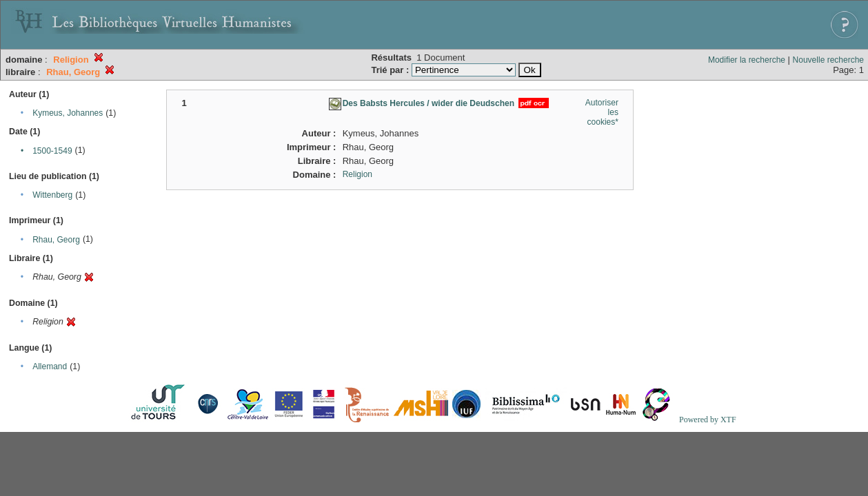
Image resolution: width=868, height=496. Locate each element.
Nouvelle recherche (828, 60)
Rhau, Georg (56, 240)
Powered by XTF (708, 420)
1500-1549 (52, 151)
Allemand (50, 366)
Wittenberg (52, 195)
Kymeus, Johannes (68, 113)
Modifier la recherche (747, 60)
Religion (357, 174)
